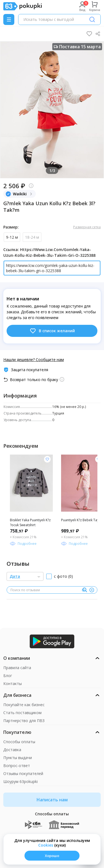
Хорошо (52, 856)
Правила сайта (17, 668)
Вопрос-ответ (17, 766)
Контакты (13, 684)
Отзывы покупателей (23, 773)
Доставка (12, 750)
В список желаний (52, 331)
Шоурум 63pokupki (20, 781)
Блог (8, 676)
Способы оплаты (19, 742)
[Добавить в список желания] (47, 459)
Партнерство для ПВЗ (24, 721)
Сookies (46, 845)
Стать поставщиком (22, 713)
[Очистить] (92, 590)
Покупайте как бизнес (24, 705)
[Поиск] (92, 19)
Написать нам (52, 800)
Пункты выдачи (18, 758)
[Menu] (9, 19)
